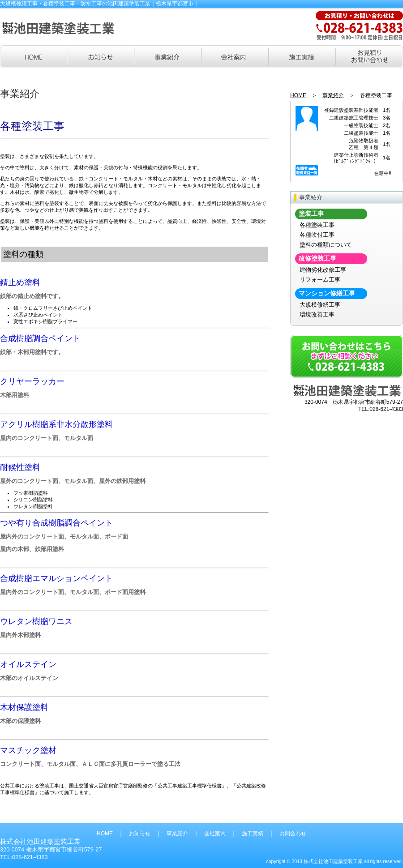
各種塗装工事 (317, 225)
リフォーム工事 (320, 280)
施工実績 (253, 834)
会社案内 (215, 834)
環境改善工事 (317, 314)
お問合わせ (293, 834)
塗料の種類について (326, 245)
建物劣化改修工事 (323, 270)
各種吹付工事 (317, 235)
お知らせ (140, 834)
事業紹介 (333, 95)
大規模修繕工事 (320, 305)
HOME (298, 95)
